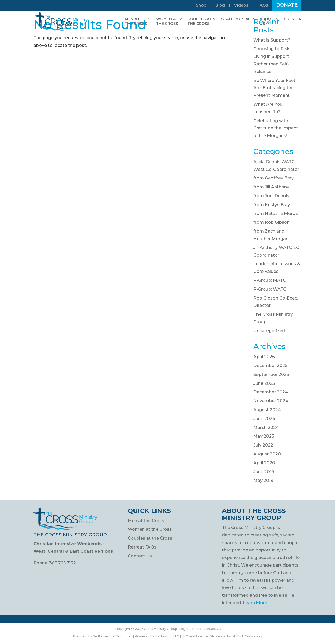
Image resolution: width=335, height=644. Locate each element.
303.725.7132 (63, 563)
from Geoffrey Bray (273, 178)
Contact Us (140, 556)
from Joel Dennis (271, 196)
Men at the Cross (146, 521)
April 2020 (264, 463)
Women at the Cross (150, 529)
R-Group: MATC (270, 280)
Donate (287, 5)
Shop (201, 5)
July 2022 (263, 445)
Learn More (255, 603)
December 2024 (271, 392)
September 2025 (271, 374)
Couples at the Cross (150, 538)
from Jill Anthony (271, 187)
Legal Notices (190, 629)
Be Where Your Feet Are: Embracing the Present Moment (274, 88)
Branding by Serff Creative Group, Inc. (103, 636)
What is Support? (272, 40)
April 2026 (264, 357)
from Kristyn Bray (272, 205)
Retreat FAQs (142, 547)
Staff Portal (236, 19)
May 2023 (264, 436)
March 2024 (266, 428)
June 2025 (264, 383)
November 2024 (271, 401)
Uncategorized (269, 331)
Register (292, 19)
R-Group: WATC (270, 289)
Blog (220, 5)
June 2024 (264, 419)
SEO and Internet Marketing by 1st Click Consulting (222, 636)
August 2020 (267, 454)
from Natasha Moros (276, 214)
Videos (241, 5)
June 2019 (264, 472)
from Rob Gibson (272, 222)
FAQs (263, 5)
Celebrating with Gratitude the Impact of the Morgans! (276, 128)
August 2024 (267, 410)
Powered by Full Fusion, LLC (157, 636)
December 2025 (270, 366)
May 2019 (263, 480)
